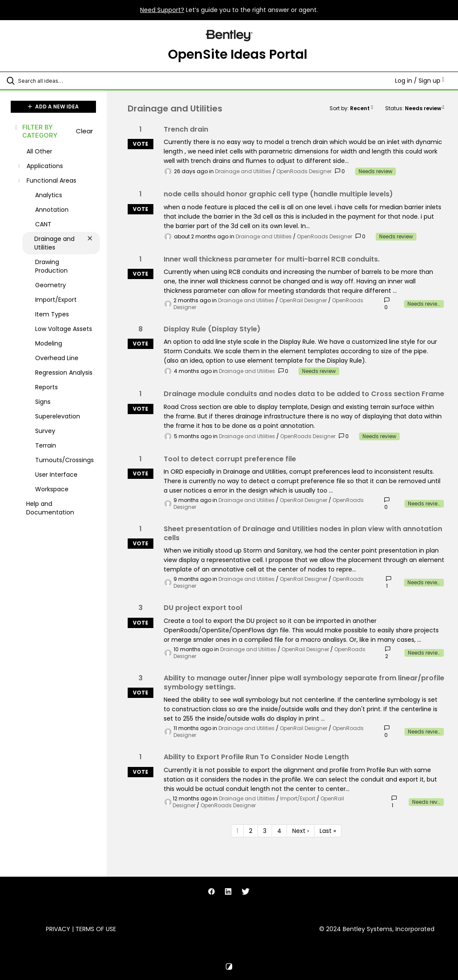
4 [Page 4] (279, 831)
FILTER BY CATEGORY (36, 131)
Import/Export (298, 798)
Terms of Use (96, 929)
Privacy (58, 929)
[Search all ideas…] (58, 81)
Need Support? (162, 10)
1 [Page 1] (237, 831)
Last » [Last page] (328, 831)
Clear (84, 131)
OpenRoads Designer (304, 171)
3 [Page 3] (265, 831)
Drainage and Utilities (243, 171)
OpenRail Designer (303, 300)
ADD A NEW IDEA (53, 107)
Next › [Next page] (301, 831)
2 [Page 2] (251, 831)
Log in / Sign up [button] (420, 81)
